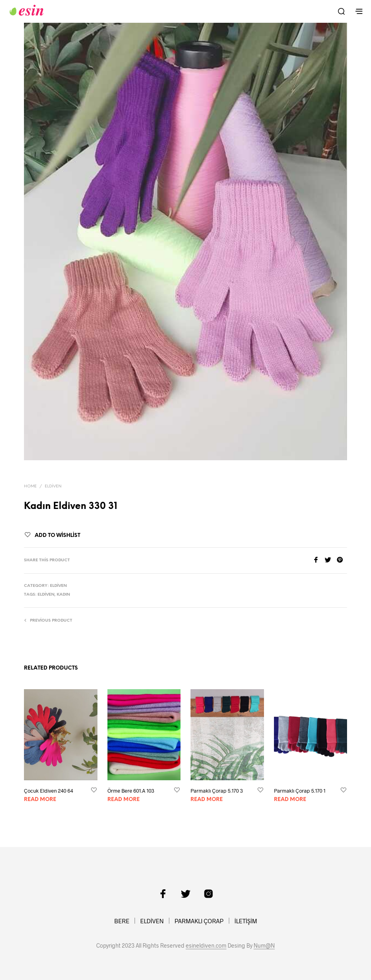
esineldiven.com (206, 946)
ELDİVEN (152, 921)
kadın (63, 595)
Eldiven (53, 486)
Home (30, 486)
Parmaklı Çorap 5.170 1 (300, 791)
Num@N (264, 946)
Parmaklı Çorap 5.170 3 (217, 791)
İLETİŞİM (246, 921)
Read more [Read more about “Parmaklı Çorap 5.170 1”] (290, 800)
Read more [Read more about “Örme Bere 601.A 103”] (124, 800)
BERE (122, 921)
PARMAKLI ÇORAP (199, 921)
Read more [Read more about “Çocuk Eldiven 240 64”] (40, 800)
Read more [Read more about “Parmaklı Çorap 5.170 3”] (207, 800)
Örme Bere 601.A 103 (131, 791)
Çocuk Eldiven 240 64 (49, 791)
